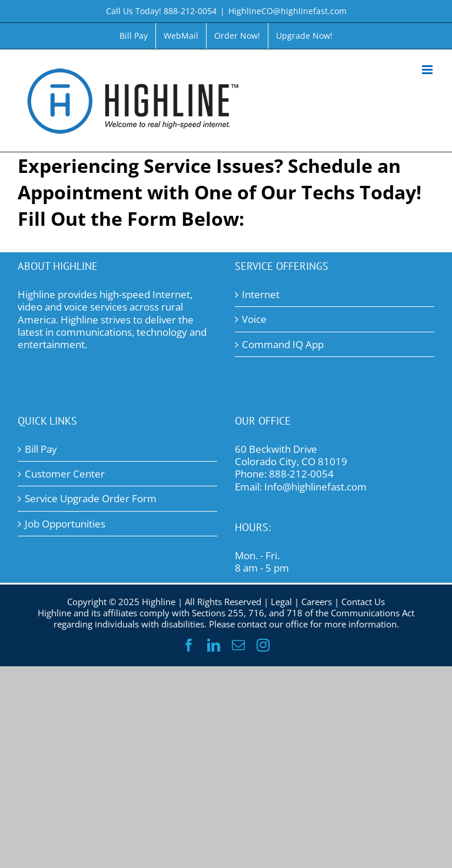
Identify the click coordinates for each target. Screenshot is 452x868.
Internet (261, 294)
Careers (317, 602)
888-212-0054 (301, 474)
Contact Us (363, 602)
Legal (281, 602)
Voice (254, 319)
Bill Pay (41, 449)
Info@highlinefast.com (315, 487)
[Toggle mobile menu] (428, 70)
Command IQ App (283, 344)
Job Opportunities (65, 524)
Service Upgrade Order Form (91, 498)
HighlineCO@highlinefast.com (288, 11)
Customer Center (65, 474)
